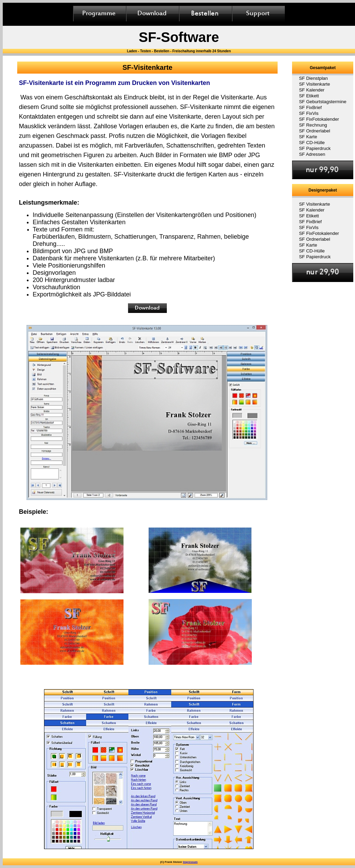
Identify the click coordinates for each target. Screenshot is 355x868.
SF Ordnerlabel (314, 131)
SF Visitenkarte (314, 84)
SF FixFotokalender (319, 119)
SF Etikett (309, 96)
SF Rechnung (313, 125)
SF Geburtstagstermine (323, 102)
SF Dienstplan (313, 78)
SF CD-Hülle (312, 143)
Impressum (190, 862)
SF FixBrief (310, 107)
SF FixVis (309, 113)
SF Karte (308, 137)
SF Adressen (312, 154)
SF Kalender (312, 90)
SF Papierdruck (315, 148)
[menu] (323, 116)
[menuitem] (323, 78)
